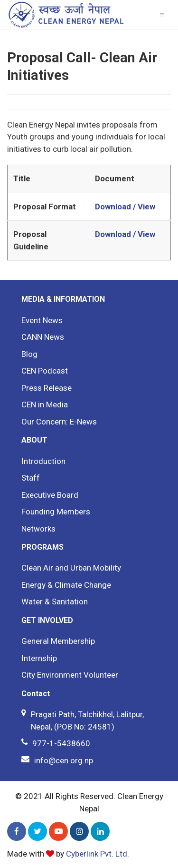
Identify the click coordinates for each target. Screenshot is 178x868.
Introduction (43, 461)
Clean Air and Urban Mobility (71, 568)
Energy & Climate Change (66, 585)
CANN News (43, 337)
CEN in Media (45, 404)
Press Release (47, 388)
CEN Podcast (45, 371)
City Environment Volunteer (70, 675)
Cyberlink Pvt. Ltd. (98, 854)
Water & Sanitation (55, 602)
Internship (39, 658)
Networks (38, 529)
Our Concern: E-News (59, 422)
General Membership (58, 641)
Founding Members (56, 512)
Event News (42, 320)
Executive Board (50, 495)
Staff (31, 478)
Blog (29, 354)
